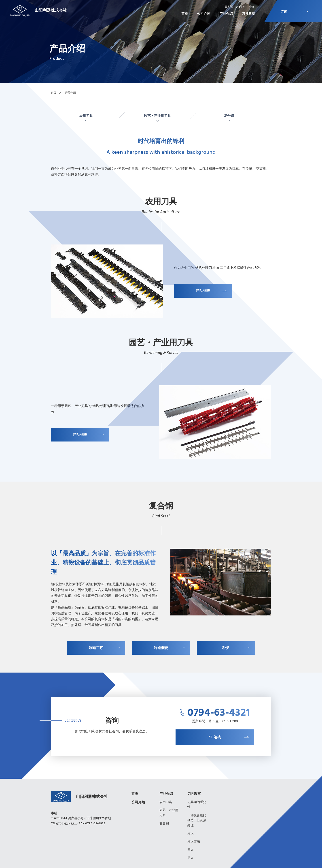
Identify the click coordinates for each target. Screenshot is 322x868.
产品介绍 (166, 794)
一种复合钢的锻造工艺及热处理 (197, 820)
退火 (191, 858)
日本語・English (234, 7)
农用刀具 (86, 116)
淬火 (191, 833)
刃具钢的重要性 (197, 804)
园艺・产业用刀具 (157, 116)
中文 (252, 7)
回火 (191, 850)
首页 (54, 93)
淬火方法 (194, 841)
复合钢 (229, 116)
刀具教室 (194, 794)
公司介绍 (138, 802)
